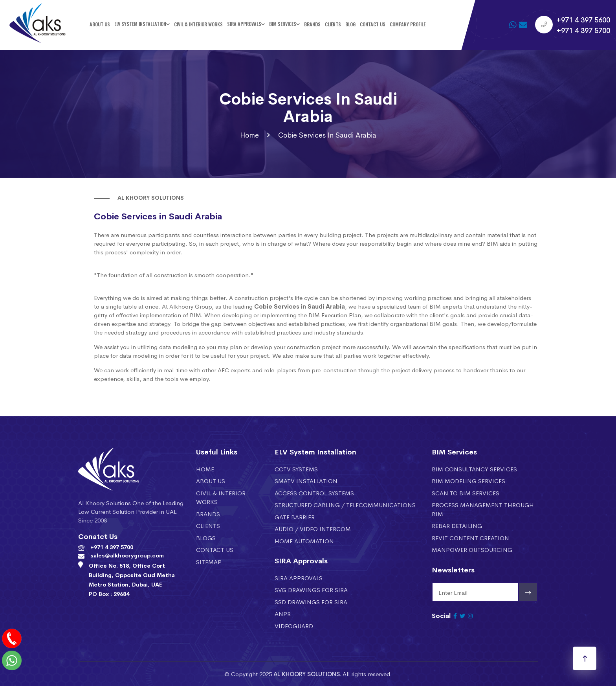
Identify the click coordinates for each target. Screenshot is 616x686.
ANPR (283, 613)
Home (249, 135)
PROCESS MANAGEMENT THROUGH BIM (483, 509)
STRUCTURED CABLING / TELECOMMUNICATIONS (345, 505)
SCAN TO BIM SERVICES (466, 493)
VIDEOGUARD (294, 626)
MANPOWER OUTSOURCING (472, 549)
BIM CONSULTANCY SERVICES (474, 469)
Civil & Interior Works (198, 24)
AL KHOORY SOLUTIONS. (307, 674)
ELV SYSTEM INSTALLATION (140, 24)
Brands (312, 24)
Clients (333, 24)
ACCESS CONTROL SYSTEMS (314, 493)
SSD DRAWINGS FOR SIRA (311, 602)
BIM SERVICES (283, 24)
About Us (100, 24)
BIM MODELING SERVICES (468, 481)
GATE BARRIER (295, 517)
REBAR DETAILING (457, 525)
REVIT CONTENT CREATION (470, 538)
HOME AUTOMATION (304, 541)
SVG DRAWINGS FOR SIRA (311, 589)
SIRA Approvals (244, 24)
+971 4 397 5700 (583, 30)
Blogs (206, 538)
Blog (350, 24)
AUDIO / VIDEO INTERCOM (313, 529)
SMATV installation (306, 481)
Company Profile (408, 24)
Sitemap (209, 562)
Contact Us (373, 24)
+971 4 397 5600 (583, 19)
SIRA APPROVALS (299, 578)
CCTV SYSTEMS (296, 469)
